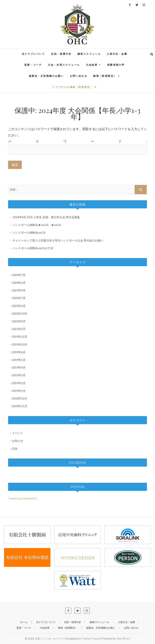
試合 (15, 449)
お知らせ (18, 441)
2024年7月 (19, 275)
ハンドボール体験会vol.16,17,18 (33, 248)
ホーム (24, 622)
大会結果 (92, 65)
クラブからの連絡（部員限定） (73, 87)
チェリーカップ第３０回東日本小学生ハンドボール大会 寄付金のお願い (58, 240)
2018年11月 (20, 406)
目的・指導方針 (61, 54)
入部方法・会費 (117, 54)
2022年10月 (20, 314)
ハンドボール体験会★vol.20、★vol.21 (37, 225)
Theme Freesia (91, 639)
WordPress (124, 639)
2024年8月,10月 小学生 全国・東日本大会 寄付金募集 (46, 217)
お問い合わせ (79, 76)
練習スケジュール (89, 54)
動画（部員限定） (105, 76)
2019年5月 (19, 360)
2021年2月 (19, 329)
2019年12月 (20, 337)
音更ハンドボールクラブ (49, 639)
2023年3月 (19, 306)
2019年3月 (19, 375)
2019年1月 (19, 391)
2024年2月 (19, 283)
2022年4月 (19, 321)
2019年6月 (19, 352)
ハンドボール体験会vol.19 (29, 233)
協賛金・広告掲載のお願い (46, 76)
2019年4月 (19, 368)
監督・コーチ (33, 65)
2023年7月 (19, 298)
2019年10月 (20, 345)
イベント (18, 433)
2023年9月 (19, 290)
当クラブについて (33, 54)
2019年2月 (19, 383)
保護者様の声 (116, 65)
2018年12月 (20, 399)
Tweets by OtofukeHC (23, 499)
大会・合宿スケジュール (64, 65)
